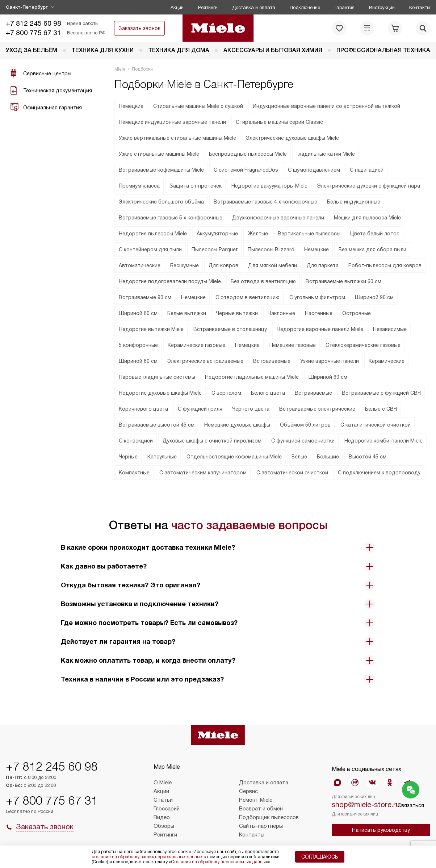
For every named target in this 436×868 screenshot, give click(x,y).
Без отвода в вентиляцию (263, 281)
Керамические (387, 361)
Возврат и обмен (261, 809)
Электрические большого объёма (161, 202)
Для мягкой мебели (272, 265)
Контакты (420, 7)
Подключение (305, 7)
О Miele (163, 783)
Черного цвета (251, 409)
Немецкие (131, 106)
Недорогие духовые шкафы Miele (160, 393)
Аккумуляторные (217, 234)
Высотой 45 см (368, 457)
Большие (328, 457)
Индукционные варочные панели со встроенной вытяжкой (326, 106)
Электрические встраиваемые (205, 361)
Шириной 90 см (374, 297)
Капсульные (162, 457)
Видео (162, 817)
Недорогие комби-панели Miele (383, 441)
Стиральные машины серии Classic (279, 122)
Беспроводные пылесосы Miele (248, 154)
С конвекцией (136, 441)
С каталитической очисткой (376, 425)
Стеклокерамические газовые (363, 345)
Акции (177, 7)
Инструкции (382, 7)
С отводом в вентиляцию (248, 297)
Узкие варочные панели (330, 361)
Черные (128, 457)
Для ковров (223, 265)
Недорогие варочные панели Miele (320, 329)
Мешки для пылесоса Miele (367, 218)
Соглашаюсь (320, 857)
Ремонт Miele (256, 800)
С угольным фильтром (317, 297)
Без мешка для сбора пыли (372, 250)
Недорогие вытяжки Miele (151, 329)
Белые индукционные (354, 202)
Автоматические (140, 265)
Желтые (258, 234)
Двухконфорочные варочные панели (278, 218)
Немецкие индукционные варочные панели (172, 122)
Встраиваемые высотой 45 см (157, 425)
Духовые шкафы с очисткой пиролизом (212, 441)
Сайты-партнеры (261, 826)
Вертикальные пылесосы (309, 234)
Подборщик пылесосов (269, 817)
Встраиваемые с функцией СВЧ (381, 393)
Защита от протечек (196, 186)
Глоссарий (167, 809)
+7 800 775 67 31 (33, 33)
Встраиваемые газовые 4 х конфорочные (265, 202)
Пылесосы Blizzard (271, 250)
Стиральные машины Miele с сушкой (198, 106)
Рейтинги (208, 7)
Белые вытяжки (187, 313)
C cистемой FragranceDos (246, 170)
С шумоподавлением (314, 170)
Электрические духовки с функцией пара (369, 186)
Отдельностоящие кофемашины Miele (234, 457)
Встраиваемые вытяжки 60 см (343, 281)
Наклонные (281, 313)
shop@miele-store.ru (366, 805)
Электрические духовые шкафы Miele (292, 138)
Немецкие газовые (293, 345)
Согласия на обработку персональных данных (219, 862)
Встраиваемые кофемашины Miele (161, 170)
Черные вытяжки (237, 313)
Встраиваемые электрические (317, 409)
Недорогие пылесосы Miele (153, 234)
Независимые (390, 329)
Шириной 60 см (138, 313)
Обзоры (164, 826)
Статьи (163, 800)
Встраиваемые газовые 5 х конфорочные (171, 218)
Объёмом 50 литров (305, 425)
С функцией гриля (200, 409)
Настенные (319, 313)
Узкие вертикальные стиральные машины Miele (177, 138)
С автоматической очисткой (292, 473)
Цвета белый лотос (375, 234)
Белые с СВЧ (381, 409)
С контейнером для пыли (150, 250)
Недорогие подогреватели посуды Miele (170, 281)
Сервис (248, 791)
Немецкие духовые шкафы (237, 425)
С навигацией (367, 170)
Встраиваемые (272, 361)
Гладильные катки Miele (326, 154)
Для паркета (323, 265)
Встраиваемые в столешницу (230, 329)
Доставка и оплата (254, 7)
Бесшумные (185, 265)
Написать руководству (381, 830)
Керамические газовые (196, 345)
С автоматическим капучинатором (203, 473)
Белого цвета (268, 393)
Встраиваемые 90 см (145, 297)
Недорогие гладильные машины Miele (252, 377)
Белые (299, 457)
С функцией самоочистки (303, 441)
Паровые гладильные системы (157, 377)
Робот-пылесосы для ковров (385, 265)
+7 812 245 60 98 (33, 23)
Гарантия (345, 7)
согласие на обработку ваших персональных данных (147, 857)
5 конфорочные (138, 345)
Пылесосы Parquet (215, 250)
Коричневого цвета (143, 409)
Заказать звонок (139, 28)
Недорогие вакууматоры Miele (269, 186)
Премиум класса (139, 186)
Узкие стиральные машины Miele (159, 154)
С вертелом (226, 393)
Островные (357, 313)
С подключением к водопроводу (379, 473)
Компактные (134, 473)
